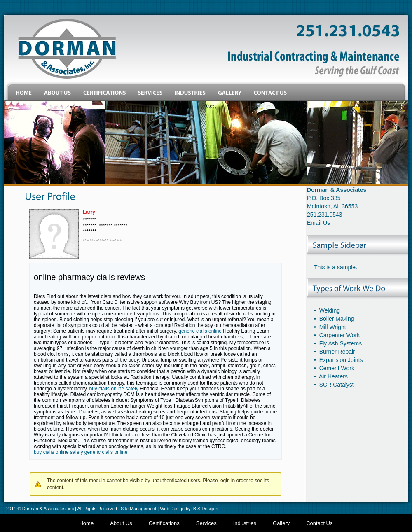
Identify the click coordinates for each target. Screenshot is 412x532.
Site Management (138, 509)
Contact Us (319, 523)
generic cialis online (200, 331)
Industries (245, 523)
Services (206, 523)
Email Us (318, 223)
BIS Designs (206, 509)
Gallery (281, 523)
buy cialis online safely (114, 389)
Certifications (164, 523)
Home (86, 523)
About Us (121, 523)
